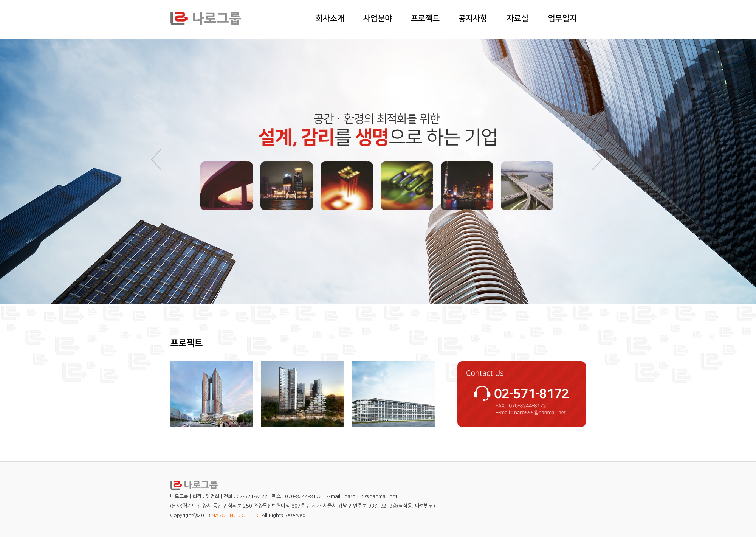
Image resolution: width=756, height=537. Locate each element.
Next (599, 160)
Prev (157, 160)
